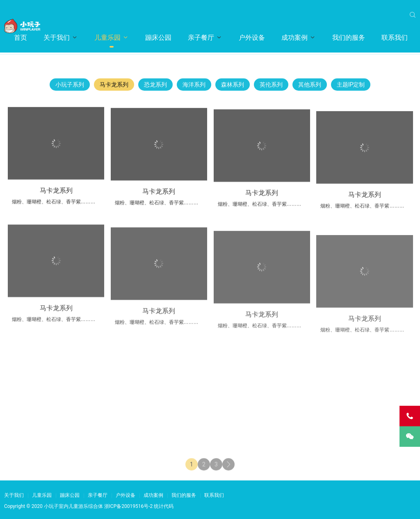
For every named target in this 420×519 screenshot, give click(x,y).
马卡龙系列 (114, 87)
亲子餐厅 (201, 38)
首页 (21, 38)
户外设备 (252, 38)
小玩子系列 (70, 87)
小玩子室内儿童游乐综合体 (73, 506)
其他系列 (310, 87)
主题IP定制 (351, 87)
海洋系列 (194, 87)
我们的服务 (349, 38)
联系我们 (395, 38)
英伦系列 (271, 87)
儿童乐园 (107, 38)
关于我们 (57, 38)
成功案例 (294, 38)
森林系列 (233, 87)
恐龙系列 (155, 87)
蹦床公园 (158, 38)
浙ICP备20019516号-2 (129, 506)
